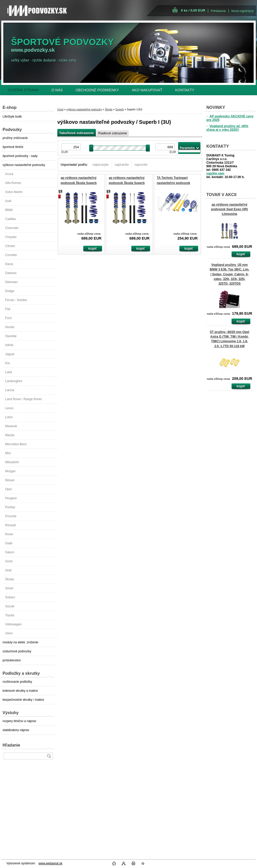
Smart (9, 588)
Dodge (10, 291)
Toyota (10, 615)
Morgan (10, 471)
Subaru (10, 597)
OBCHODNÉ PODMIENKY (97, 90)
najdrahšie (122, 165)
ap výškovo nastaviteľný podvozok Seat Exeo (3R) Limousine (229, 209)
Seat (8, 570)
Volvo (9, 633)
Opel (8, 489)
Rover (9, 534)
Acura (9, 174)
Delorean (11, 282)
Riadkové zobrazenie (113, 133)
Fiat (8, 309)
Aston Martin (14, 192)
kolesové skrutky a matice (20, 691)
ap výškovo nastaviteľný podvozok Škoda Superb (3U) (79, 183)
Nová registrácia (242, 11)
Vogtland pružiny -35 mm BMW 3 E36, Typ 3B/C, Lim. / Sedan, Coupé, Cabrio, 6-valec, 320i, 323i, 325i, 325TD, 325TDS (230, 274)
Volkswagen (13, 624)
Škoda (10, 579)
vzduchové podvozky (17, 651)
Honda (10, 327)
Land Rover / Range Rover (24, 399)
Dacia (9, 264)
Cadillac (11, 219)
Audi (8, 201)
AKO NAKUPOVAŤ (147, 90)
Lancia (10, 390)
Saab (9, 543)
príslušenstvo (12, 660)
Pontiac (10, 507)
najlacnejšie (101, 165)
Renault (10, 525)
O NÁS (57, 90)
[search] (49, 756)
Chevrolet (12, 228)
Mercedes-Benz (16, 444)
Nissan (10, 480)
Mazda (10, 435)
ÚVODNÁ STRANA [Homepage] (23, 90)
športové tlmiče (13, 147)
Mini (8, 453)
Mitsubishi (12, 462)
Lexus (9, 408)
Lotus (9, 417)
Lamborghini (14, 381)
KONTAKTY (185, 90)
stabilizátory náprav (16, 730)
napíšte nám (215, 173)
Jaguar (10, 354)
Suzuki (10, 606)
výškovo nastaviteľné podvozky (24, 165)
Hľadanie (11, 745)
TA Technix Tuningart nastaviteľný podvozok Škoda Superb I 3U (173, 183)
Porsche (11, 516)
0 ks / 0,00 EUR (193, 10)
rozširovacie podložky (17, 682)
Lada (9, 372)
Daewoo (11, 273)
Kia (7, 363)
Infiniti (9, 345)
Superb (120, 109)
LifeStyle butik (12, 117)
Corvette (11, 255)
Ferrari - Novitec (16, 300)
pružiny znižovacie (15, 138)
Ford (8, 318)
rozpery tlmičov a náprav (19, 721)
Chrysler (11, 237)
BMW (9, 210)
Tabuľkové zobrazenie (76, 133)
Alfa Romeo (13, 183)
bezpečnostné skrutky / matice (23, 700)
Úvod (60, 109)
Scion (9, 561)
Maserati (11, 426)
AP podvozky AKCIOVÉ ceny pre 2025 (230, 118)
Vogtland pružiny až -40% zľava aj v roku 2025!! (227, 128)
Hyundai (11, 336)
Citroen (10, 246)
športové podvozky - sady (20, 156)
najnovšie (141, 165)
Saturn (10, 552)
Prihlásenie (218, 11)
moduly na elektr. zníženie (20, 642)
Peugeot (11, 498)
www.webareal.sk (51, 863)
